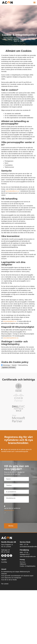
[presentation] (17, 518)
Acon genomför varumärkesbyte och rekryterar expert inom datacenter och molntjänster (17, 577)
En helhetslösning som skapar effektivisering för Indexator (16, 573)
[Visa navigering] (34, 3)
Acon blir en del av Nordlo (9, 580)
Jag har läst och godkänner (12, 509)
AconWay (4, 562)
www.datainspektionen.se (11, 338)
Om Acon (23, 562)
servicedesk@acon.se (12, 191)
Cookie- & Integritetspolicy (28, 566)
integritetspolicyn (9, 510)
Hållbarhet (23, 564)
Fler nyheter (5, 584)
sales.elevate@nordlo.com (28, 557)
